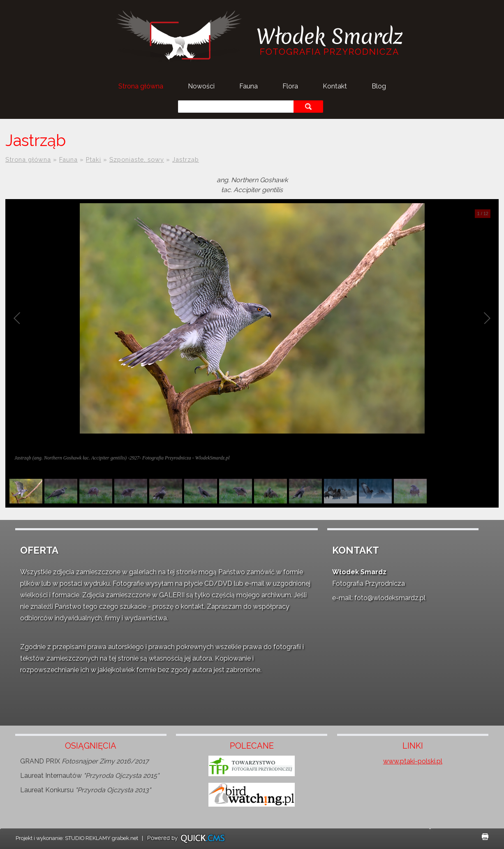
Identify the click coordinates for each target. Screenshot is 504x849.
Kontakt (335, 86)
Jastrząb (186, 159)
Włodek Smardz (329, 36)
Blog (379, 86)
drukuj (485, 837)
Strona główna (141, 86)
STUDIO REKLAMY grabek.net (102, 838)
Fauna (249, 86)
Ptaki (94, 159)
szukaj (308, 106)
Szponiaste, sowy (137, 159)
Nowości (201, 86)
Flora (290, 86)
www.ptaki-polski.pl (413, 761)
